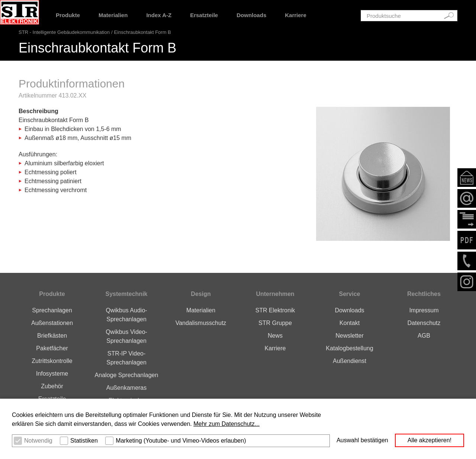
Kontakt (350, 323)
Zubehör (52, 386)
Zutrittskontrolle (52, 361)
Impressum (424, 310)
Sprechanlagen (52, 310)
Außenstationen (52, 323)
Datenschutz (424, 323)
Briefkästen (52, 336)
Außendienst (350, 361)
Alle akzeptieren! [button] (430, 440)
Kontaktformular (467, 219)
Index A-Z (159, 15)
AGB (424, 336)
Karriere (296, 15)
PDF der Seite (467, 240)
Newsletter (467, 178)
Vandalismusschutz (201, 323)
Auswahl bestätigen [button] (362, 440)
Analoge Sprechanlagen (127, 375)
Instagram (467, 282)
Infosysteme (52, 374)
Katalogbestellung (349, 348)
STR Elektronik (275, 310)
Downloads (251, 15)
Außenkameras (127, 388)
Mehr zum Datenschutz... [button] (226, 424)
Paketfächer (52, 348)
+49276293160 (467, 261)
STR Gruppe (275, 323)
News (275, 336)
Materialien (113, 15)
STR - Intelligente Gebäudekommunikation (64, 32)
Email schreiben (467, 198)
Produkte (68, 15)
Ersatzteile (204, 15)
